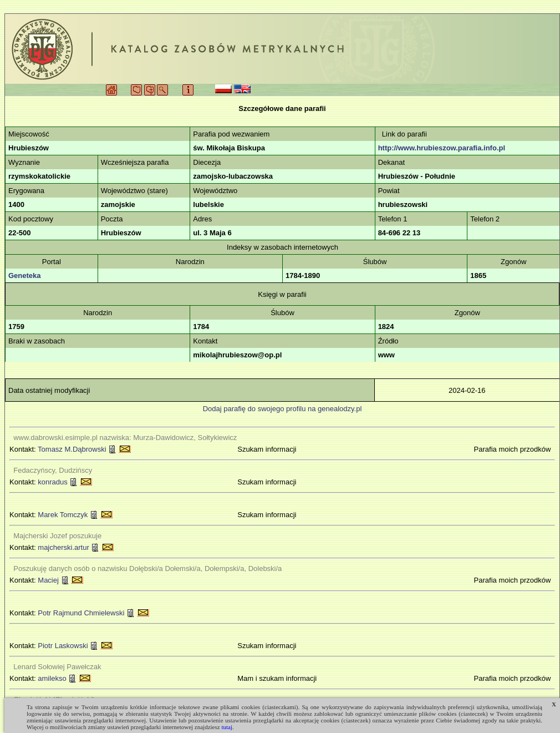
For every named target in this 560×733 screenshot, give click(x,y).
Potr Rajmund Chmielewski (81, 613)
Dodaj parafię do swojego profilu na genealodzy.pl (282, 409)
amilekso (52, 678)
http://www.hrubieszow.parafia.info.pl (442, 148)
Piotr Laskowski (63, 646)
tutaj (227, 727)
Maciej (48, 580)
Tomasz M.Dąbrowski (72, 449)
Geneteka (25, 275)
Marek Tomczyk (63, 515)
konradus (52, 482)
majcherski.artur (63, 547)
